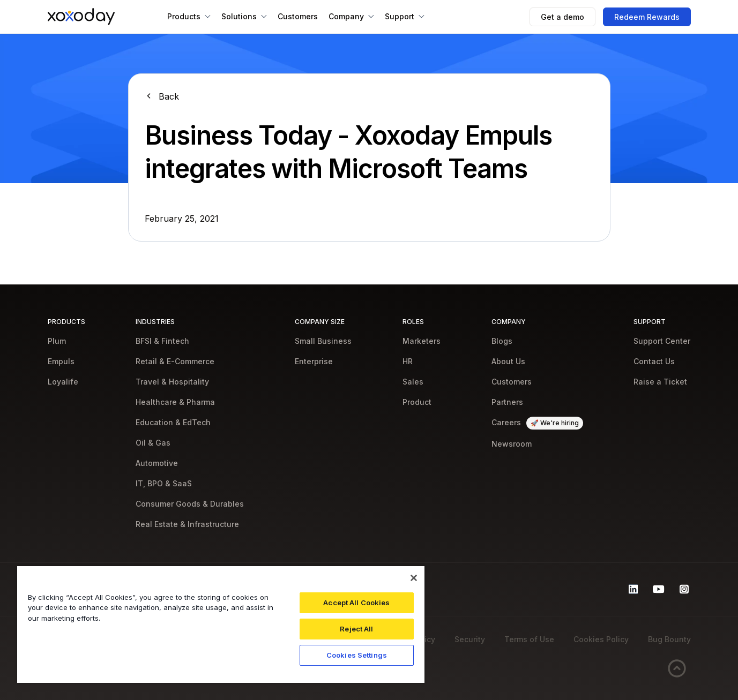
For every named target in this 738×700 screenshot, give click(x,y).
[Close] (414, 578)
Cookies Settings (357, 655)
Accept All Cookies (356, 603)
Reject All (356, 629)
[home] (81, 17)
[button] (189, 17)
